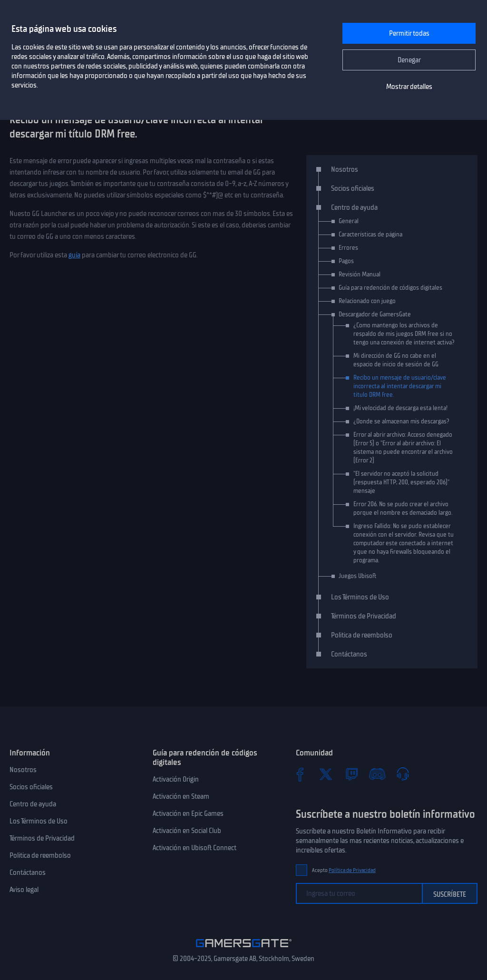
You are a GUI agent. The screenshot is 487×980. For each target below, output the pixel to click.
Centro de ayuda (354, 207)
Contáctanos (349, 654)
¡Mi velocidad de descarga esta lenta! (400, 408)
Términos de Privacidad (364, 616)
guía (74, 255)
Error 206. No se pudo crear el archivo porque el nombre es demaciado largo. (403, 508)
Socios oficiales (353, 188)
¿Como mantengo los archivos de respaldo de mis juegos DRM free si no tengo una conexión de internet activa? (404, 334)
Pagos (346, 261)
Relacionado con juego (367, 301)
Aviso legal (24, 890)
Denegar (409, 60)
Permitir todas (409, 33)
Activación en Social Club (187, 831)
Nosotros (345, 169)
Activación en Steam (181, 796)
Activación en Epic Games (188, 813)
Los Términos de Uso (360, 597)
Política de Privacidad (352, 870)
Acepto (344, 870)
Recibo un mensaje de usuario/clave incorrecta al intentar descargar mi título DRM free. (400, 386)
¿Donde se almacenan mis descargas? (401, 421)
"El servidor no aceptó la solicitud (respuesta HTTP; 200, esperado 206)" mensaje (401, 482)
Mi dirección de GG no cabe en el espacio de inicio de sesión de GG (396, 360)
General (349, 221)
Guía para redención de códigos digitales (390, 288)
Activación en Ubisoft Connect (195, 848)
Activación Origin (176, 779)
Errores (348, 248)
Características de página (370, 234)
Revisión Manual (360, 274)
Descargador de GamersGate (375, 314)
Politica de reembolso (362, 635)
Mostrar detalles (409, 87)
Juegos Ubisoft (357, 576)
